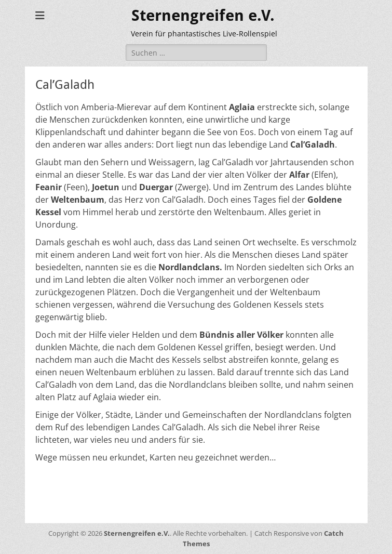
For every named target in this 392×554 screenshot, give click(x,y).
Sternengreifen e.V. (203, 15)
